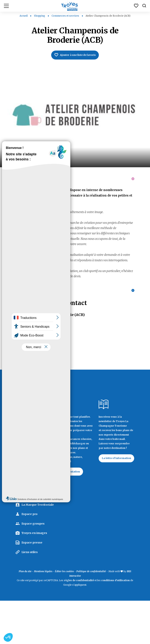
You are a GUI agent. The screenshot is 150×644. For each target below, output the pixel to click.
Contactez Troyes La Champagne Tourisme (32, 527)
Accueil (24, 16)
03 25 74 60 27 (26, 372)
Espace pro (29, 557)
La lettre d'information (112, 498)
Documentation (72, 510)
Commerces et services (66, 16)
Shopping (40, 16)
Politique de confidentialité (91, 615)
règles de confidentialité (79, 624)
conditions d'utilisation (115, 624)
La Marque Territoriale (38, 548)
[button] (8, 637)
